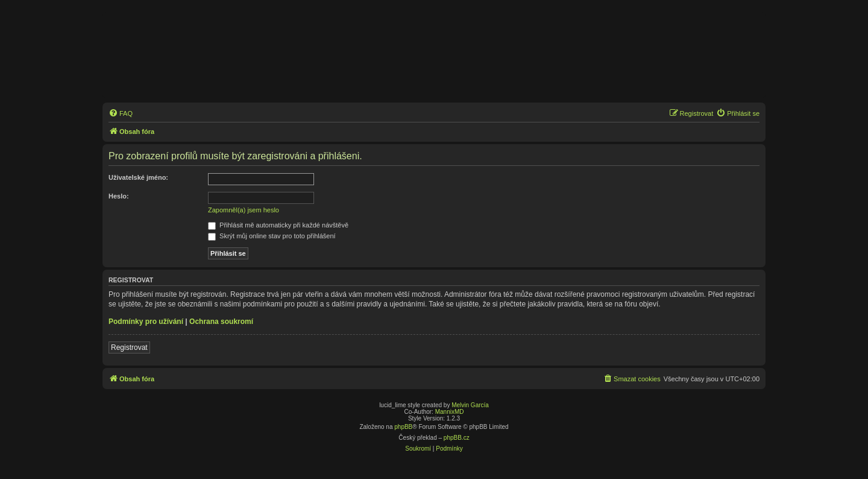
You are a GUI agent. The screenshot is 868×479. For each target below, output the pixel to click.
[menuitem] (121, 113)
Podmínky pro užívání (146, 322)
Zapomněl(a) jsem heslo (244, 210)
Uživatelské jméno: (138, 177)
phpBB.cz (457, 438)
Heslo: (119, 196)
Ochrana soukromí (221, 322)
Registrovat (129, 347)
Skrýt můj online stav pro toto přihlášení (272, 236)
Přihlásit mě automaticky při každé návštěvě (278, 225)
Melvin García (470, 405)
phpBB (403, 427)
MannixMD (450, 412)
